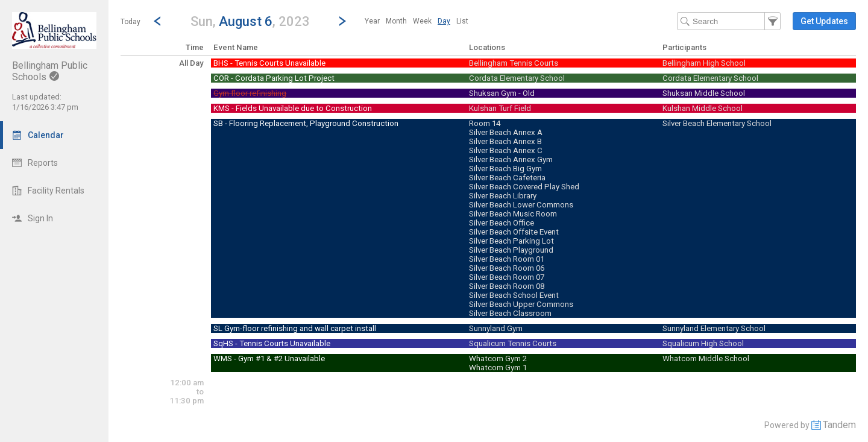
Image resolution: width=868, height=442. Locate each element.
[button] (250, 21)
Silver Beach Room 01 (507, 259)
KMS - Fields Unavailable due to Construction (293, 108)
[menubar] (417, 21)
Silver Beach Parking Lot (511, 241)
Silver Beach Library (503, 196)
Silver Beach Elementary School (717, 123)
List (462, 21)
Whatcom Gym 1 (498, 368)
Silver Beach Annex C (506, 150)
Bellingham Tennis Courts (514, 63)
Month (396, 21)
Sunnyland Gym (496, 328)
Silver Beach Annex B (505, 141)
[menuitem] (372, 21)
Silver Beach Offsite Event (514, 232)
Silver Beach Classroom (510, 313)
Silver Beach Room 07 (507, 277)
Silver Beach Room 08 (507, 286)
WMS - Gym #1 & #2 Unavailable (269, 358)
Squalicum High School (703, 343)
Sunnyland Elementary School (714, 328)
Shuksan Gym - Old (502, 93)
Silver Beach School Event (514, 295)
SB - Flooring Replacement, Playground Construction (306, 123)
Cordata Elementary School (517, 78)
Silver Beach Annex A (506, 132)
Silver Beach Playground (511, 250)
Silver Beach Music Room (513, 214)
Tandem (839, 425)
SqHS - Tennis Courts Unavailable (272, 343)
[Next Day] (342, 21)
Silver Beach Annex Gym (511, 159)
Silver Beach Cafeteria (507, 178)
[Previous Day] (157, 21)
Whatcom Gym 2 (498, 358)
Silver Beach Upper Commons (521, 304)
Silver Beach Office (502, 223)
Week (422, 21)
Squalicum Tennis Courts (513, 343)
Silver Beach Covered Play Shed (524, 187)
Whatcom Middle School (706, 358)
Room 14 (485, 123)
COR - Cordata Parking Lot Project (274, 78)
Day (444, 21)
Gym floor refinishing (250, 93)
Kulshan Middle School (703, 108)
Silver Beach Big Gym (505, 169)
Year (372, 21)
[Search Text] (729, 21)
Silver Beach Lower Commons (521, 205)
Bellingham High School (704, 63)
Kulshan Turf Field (500, 108)
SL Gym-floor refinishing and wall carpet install (295, 328)
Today (131, 22)
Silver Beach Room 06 (507, 268)
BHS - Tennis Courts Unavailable (269, 63)
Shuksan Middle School (704, 93)
